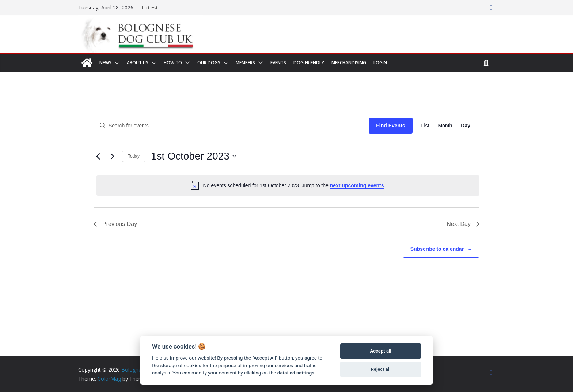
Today (134, 156)
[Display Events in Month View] (445, 126)
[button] (115, 63)
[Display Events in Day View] (466, 126)
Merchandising (349, 63)
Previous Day (115, 224)
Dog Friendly (309, 63)
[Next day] (112, 156)
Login (380, 63)
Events (278, 63)
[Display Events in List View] (425, 126)
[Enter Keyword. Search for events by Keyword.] (231, 126)
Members (245, 63)
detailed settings (296, 373)
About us (138, 63)
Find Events (390, 126)
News (105, 63)
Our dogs (209, 63)
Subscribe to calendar (437, 249)
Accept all (380, 351)
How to (173, 63)
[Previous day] (98, 156)
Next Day (463, 224)
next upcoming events (357, 185)
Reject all (381, 369)
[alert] (288, 185)
